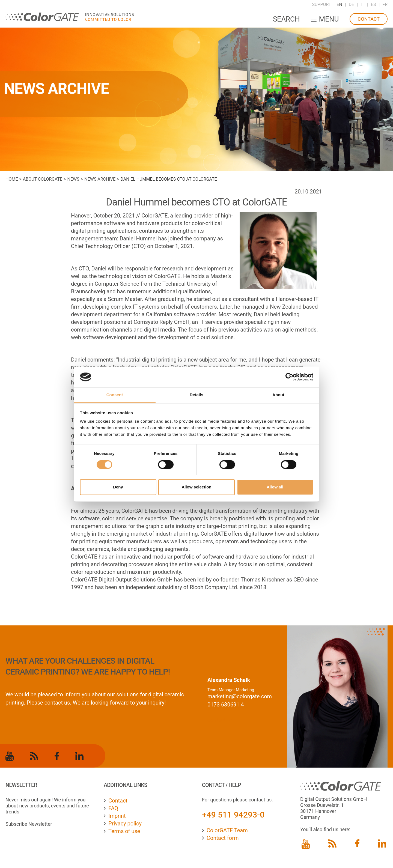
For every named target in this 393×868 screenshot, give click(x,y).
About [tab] (278, 395)
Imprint (117, 816)
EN (339, 5)
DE (352, 5)
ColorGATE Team (227, 830)
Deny (118, 487)
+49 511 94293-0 (233, 815)
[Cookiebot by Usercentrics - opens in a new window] (289, 377)
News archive (100, 179)
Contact (369, 19)
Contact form (223, 838)
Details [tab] (196, 395)
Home (12, 179)
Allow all (275, 487)
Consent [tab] (115, 395)
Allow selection (196, 487)
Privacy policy (125, 824)
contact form (223, 720)
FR (385, 5)
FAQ (113, 808)
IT (362, 5)
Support (321, 5)
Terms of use (124, 831)
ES (373, 5)
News (73, 179)
